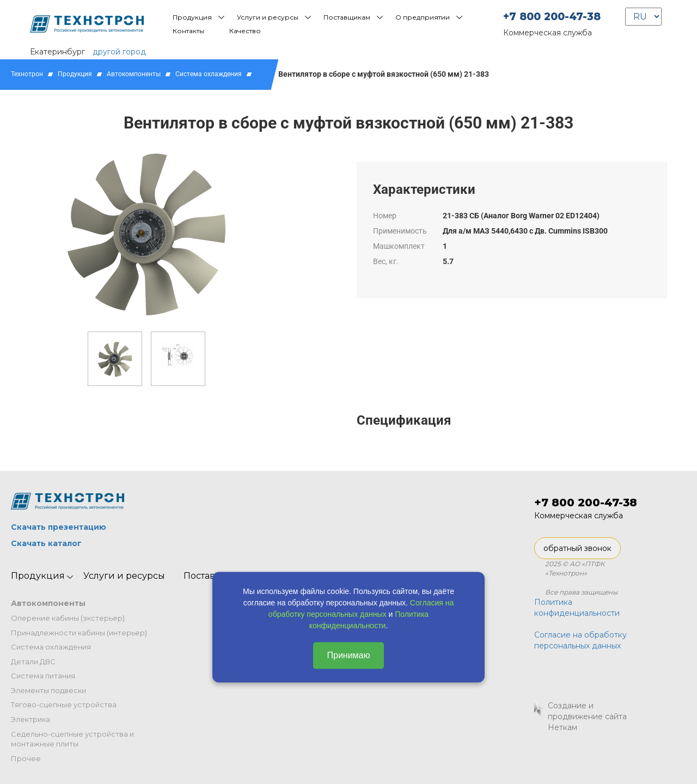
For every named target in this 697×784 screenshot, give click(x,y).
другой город (119, 52)
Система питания (43, 676)
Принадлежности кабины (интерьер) (79, 633)
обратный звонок (577, 548)
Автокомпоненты (134, 74)
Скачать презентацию (59, 527)
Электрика (30, 719)
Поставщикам (347, 17)
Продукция (192, 17)
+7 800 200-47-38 (552, 17)
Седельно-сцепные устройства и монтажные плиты (72, 739)
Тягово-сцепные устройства (64, 705)
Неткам (563, 727)
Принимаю (348, 655)
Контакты (188, 31)
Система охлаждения (209, 74)
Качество (245, 31)
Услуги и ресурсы (268, 17)
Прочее (26, 758)
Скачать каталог (46, 543)
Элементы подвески (48, 690)
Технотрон (27, 74)
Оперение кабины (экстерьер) (68, 618)
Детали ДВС (33, 661)
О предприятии (423, 17)
